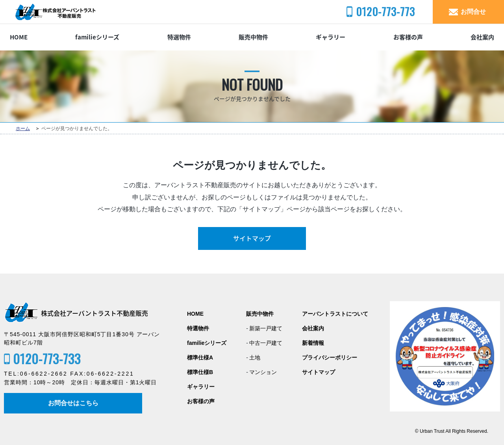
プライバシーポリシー (330, 358)
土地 (255, 358)
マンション (263, 372)
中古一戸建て (266, 343)
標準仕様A (200, 358)
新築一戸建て (266, 329)
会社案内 (482, 37)
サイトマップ (252, 238)
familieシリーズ (97, 37)
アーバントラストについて (335, 314)
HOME (19, 37)
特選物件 (179, 37)
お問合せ (473, 12)
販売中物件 (253, 37)
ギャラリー (331, 37)
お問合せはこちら (73, 403)
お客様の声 (408, 37)
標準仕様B (200, 372)
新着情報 (313, 343)
